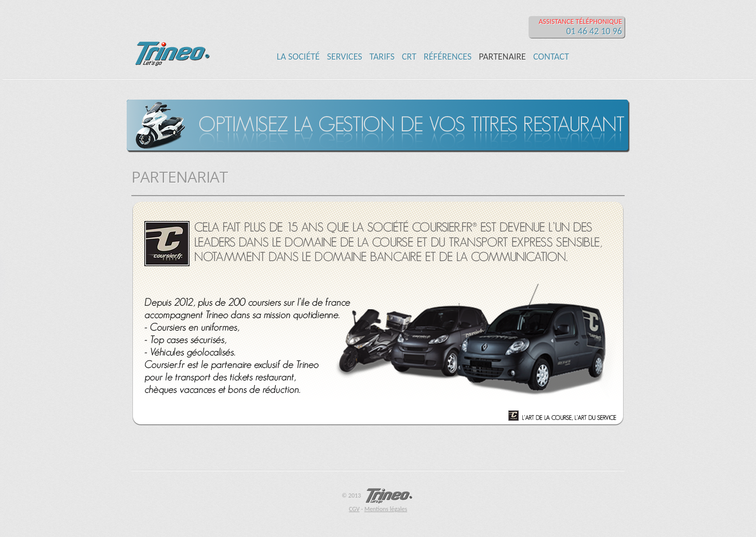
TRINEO (171, 37)
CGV (354, 509)
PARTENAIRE (502, 57)
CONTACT (551, 57)
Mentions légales (386, 509)
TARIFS (382, 57)
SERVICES (345, 57)
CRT (409, 57)
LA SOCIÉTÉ (298, 57)
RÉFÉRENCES (448, 57)
